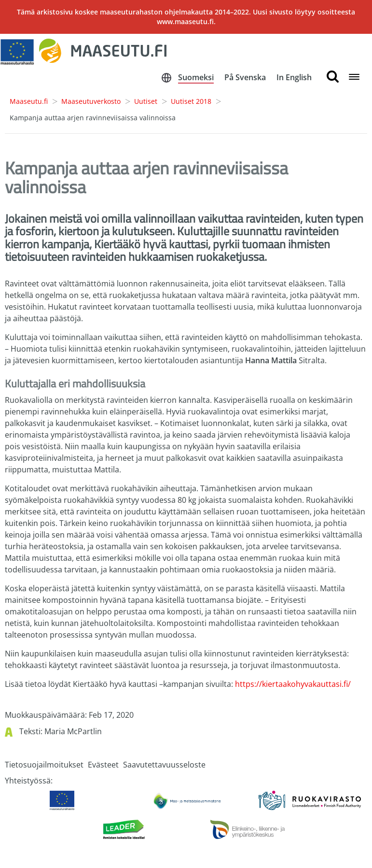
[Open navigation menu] (354, 78)
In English (294, 77)
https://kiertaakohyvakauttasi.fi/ (293, 684)
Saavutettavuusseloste (164, 765)
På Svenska (245, 77)
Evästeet (103, 765)
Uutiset (146, 101)
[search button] (333, 77)
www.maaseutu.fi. (186, 21)
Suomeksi (196, 77)
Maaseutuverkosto (91, 101)
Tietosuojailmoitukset (44, 765)
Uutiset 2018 (191, 101)
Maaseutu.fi (29, 101)
